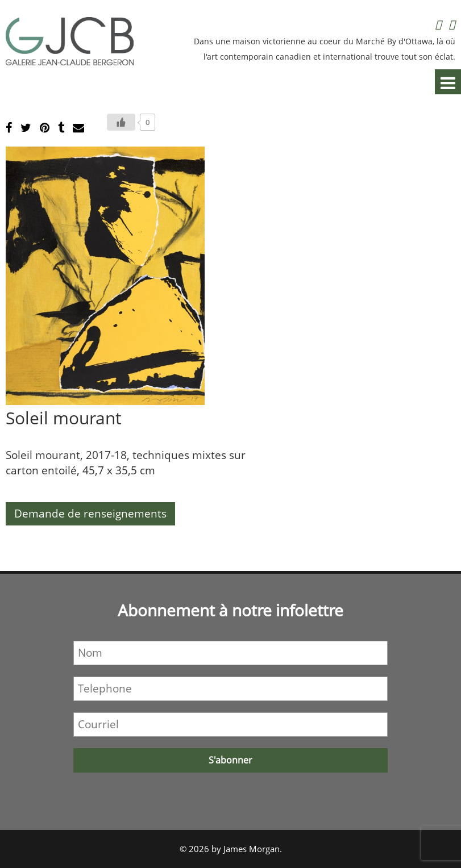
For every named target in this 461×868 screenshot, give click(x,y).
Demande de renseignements (90, 514)
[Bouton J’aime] (121, 122)
